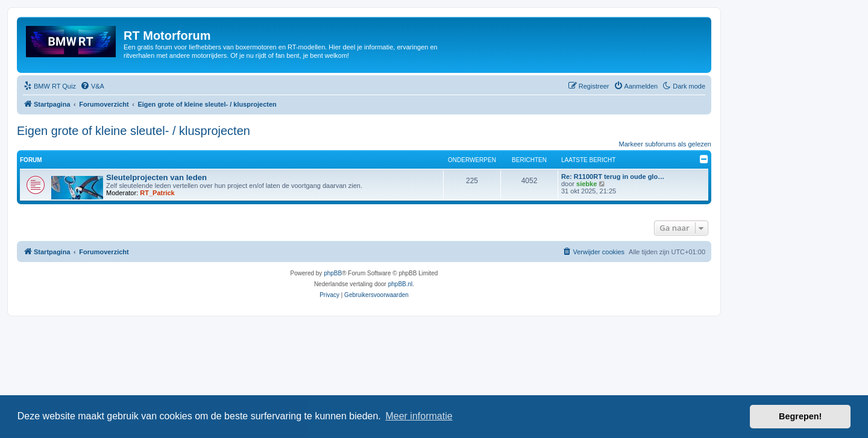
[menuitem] (49, 86)
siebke (587, 184)
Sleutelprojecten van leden (156, 177)
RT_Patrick (157, 193)
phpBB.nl (401, 284)
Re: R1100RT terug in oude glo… (613, 177)
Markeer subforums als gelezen (665, 144)
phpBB (333, 273)
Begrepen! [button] (800, 416)
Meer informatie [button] (419, 416)
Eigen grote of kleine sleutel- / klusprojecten (134, 131)
